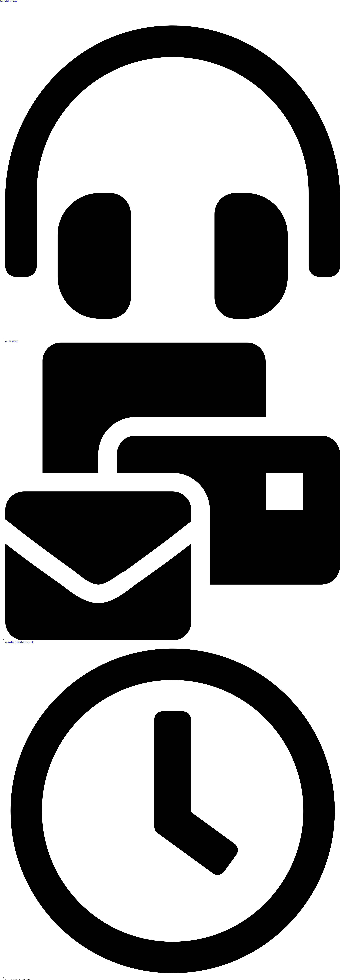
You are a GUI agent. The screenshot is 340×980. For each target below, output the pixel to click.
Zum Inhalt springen (9, 1)
